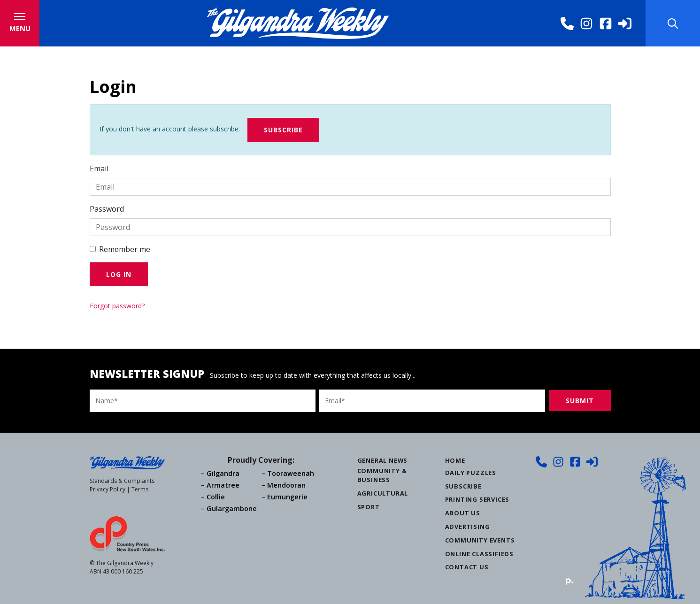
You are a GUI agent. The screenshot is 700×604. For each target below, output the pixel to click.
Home (455, 460)
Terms (140, 489)
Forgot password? (117, 306)
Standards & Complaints (122, 481)
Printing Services (477, 499)
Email (99, 168)
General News (383, 460)
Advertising (468, 527)
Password (107, 209)
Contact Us (467, 567)
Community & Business (382, 475)
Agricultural (383, 493)
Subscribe (283, 130)
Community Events (480, 540)
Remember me (125, 249)
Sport (369, 507)
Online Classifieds (479, 554)
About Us (463, 513)
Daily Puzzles (471, 473)
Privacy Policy (108, 489)
